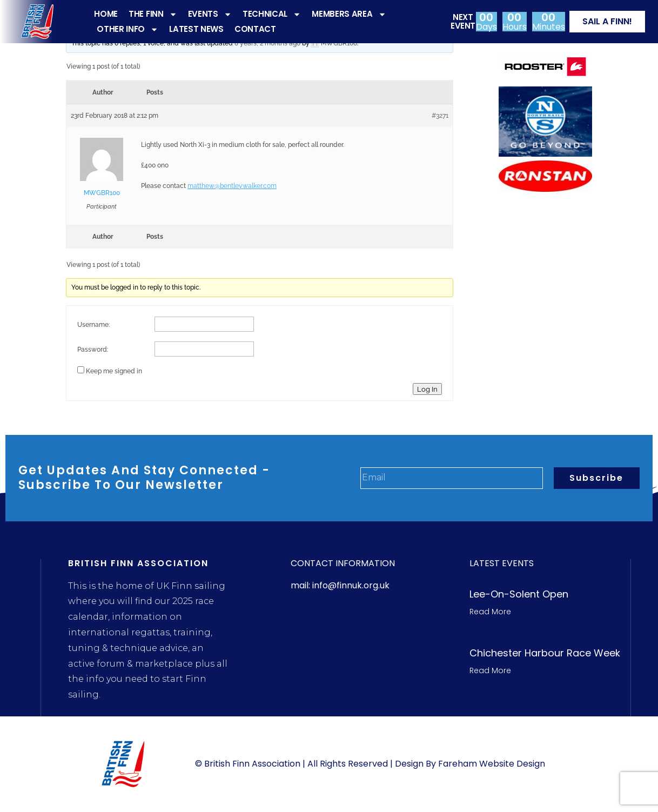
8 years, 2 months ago (267, 43)
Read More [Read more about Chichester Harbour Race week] (490, 670)
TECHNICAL (272, 14)
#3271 (440, 116)
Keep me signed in (114, 371)
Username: (93, 325)
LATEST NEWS (196, 29)
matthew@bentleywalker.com (232, 186)
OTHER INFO (127, 29)
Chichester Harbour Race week (545, 653)
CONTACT (255, 29)
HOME (106, 14)
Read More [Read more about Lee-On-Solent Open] (490, 612)
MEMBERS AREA (349, 14)
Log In (427, 389)
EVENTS (210, 14)
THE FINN (153, 14)
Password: (93, 350)
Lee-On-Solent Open (519, 594)
